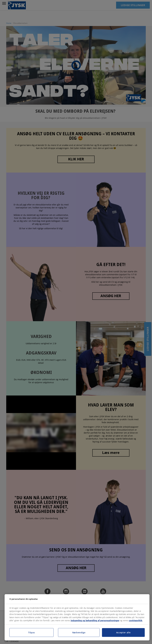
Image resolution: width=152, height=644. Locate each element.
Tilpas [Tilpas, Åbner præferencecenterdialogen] (31, 632)
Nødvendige (79, 632)
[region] (77, 617)
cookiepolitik (136, 620)
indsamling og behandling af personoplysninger (95, 620)
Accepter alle (123, 632)
